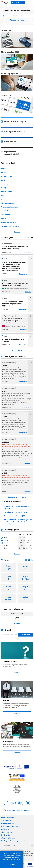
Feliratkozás (25, 635)
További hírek (17, 351)
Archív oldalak (6, 821)
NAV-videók (5, 215)
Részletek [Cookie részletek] (17, 860)
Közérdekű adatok (8, 203)
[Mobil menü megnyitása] (32, 3)
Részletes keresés (17, 20)
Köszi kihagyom (7, 192)
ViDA (3, 199)
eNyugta (4, 188)
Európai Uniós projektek (10, 226)
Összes (17, 232)
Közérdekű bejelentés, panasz (18, 810)
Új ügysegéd (6, 184)
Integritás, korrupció (9, 838)
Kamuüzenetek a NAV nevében (16, 512)
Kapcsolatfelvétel (8, 818)
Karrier (4, 172)
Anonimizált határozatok (10, 207)
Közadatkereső (7, 832)
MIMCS (4, 218)
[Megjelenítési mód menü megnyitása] (18, 3)
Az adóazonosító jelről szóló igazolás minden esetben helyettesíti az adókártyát (18, 522)
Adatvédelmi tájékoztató (10, 826)
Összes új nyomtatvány (17, 497)
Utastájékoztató (7, 211)
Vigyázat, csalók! (7, 176)
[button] (31, 266)
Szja (2, 195)
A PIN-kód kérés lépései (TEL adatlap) (18, 516)
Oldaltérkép (5, 835)
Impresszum (5, 829)
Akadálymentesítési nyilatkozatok (14, 841)
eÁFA (3, 180)
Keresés (3, 16)
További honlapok (8, 823)
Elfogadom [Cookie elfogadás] (12, 864)
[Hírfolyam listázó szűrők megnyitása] (30, 238)
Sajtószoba (5, 168)
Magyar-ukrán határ (9, 222)
